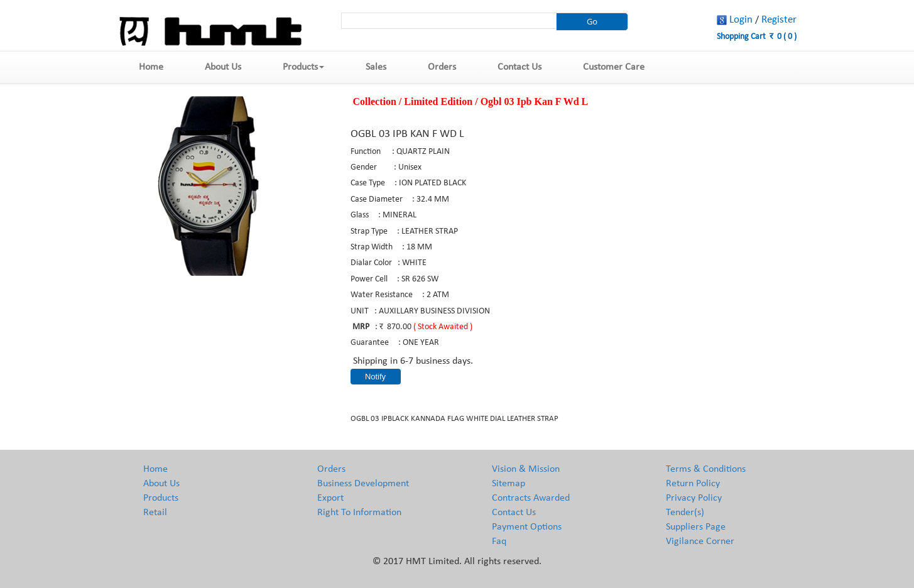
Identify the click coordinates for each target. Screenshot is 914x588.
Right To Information (359, 513)
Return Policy (693, 484)
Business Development (363, 484)
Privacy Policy (694, 498)
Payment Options (527, 527)
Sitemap (509, 484)
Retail (155, 513)
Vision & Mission (526, 469)
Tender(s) (685, 513)
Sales (376, 67)
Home (151, 67)
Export (330, 498)
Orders (442, 67)
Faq (499, 542)
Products (303, 67)
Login (741, 20)
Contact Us (520, 67)
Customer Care (614, 67)
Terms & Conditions (706, 469)
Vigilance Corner (700, 542)
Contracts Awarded (531, 498)
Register (779, 20)
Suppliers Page (696, 527)
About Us (223, 67)
